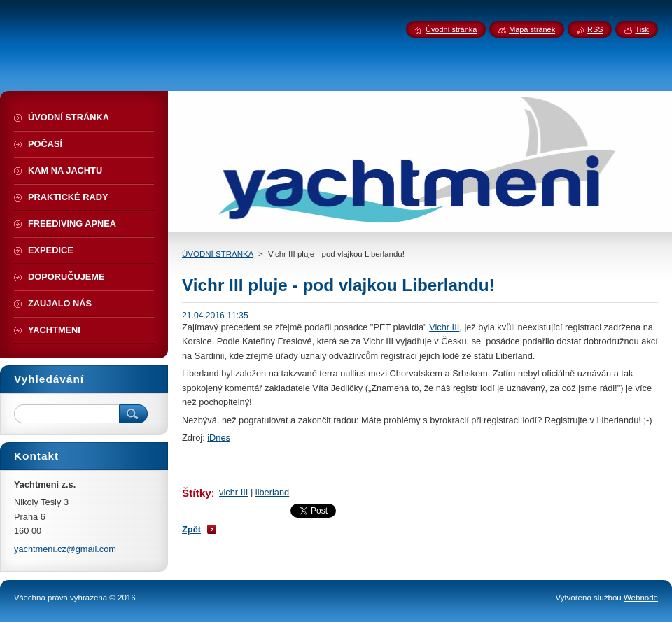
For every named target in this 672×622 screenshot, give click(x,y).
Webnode (641, 598)
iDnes (219, 438)
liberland (272, 492)
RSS (595, 29)
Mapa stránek (532, 29)
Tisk (642, 29)
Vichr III (444, 327)
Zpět (191, 529)
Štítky (197, 493)
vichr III (233, 492)
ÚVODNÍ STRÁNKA (218, 254)
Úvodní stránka (451, 29)
